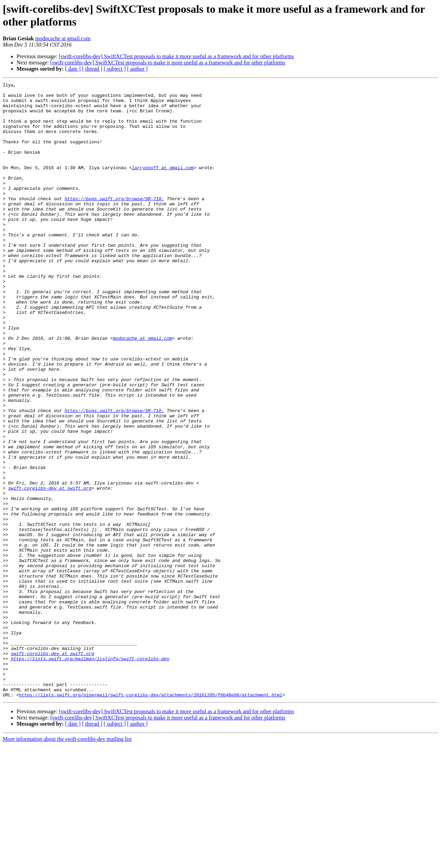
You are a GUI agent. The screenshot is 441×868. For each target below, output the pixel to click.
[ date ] (73, 69)
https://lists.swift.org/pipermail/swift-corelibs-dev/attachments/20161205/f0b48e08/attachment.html (151, 818)
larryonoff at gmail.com (162, 185)
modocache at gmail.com (63, 38)
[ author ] (137, 69)
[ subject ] (115, 69)
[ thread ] (92, 69)
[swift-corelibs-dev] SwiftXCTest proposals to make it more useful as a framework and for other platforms (176, 56)
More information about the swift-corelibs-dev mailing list (67, 862)
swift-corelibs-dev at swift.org (50, 570)
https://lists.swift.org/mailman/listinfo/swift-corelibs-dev (90, 774)
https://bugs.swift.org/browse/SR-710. (114, 222)
